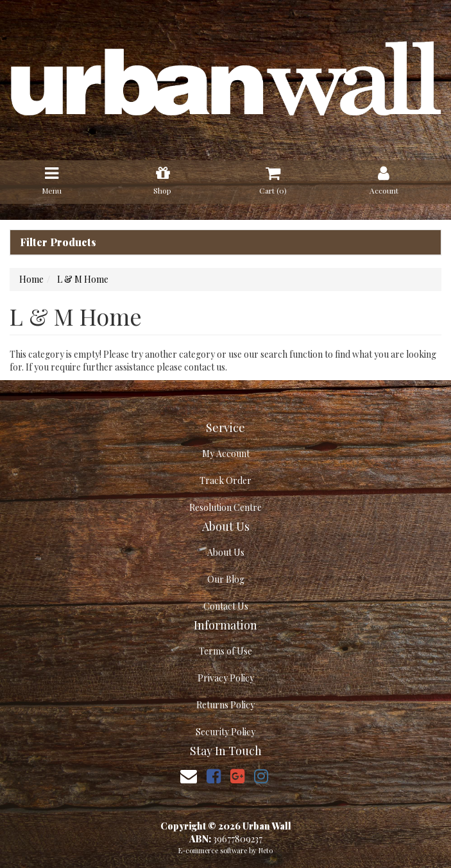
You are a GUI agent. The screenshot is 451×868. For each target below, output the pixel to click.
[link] (214, 775)
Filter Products (58, 242)
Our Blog (226, 579)
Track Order (225, 480)
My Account (226, 454)
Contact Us (226, 606)
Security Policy (225, 732)
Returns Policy (225, 705)
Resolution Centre (225, 507)
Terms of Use (225, 651)
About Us (226, 552)
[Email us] (189, 775)
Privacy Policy (226, 678)
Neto (266, 850)
